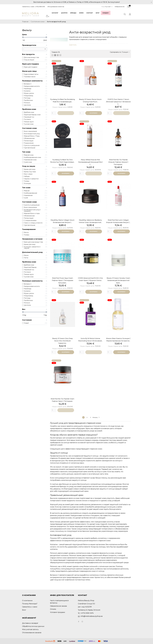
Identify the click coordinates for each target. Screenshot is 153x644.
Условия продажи (58, 612)
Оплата (53, 609)
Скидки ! (106, 13)
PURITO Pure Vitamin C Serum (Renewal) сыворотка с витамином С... (118, 102)
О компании (27, 601)
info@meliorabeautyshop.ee (92, 616)
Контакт (90, 13)
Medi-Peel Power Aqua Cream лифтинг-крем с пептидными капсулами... (62, 280)
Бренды (73, 13)
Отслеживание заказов (32, 633)
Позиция (126, 52)
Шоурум (64, 13)
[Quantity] (54, 113)
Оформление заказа (58, 606)
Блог (98, 13)
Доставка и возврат (30, 623)
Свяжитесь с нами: (28, 7)
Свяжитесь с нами (30, 607)
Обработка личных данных (33, 626)
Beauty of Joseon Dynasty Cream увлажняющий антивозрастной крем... (118, 280)
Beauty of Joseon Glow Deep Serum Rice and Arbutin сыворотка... (62, 341)
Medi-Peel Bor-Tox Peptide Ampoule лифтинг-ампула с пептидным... (118, 162)
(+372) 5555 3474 (40, 7)
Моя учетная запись (30, 629)
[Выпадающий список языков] (109, 7)
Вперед (96, 417)
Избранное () (120, 7)
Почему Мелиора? (30, 604)
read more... (73, 45)
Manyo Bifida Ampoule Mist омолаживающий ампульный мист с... (90, 162)
